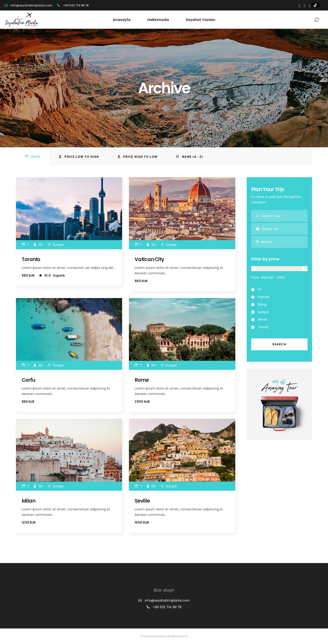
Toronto (31, 259)
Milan (28, 501)
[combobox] (285, 242)
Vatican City (149, 259)
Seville (142, 501)
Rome (142, 380)
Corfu (28, 380)
